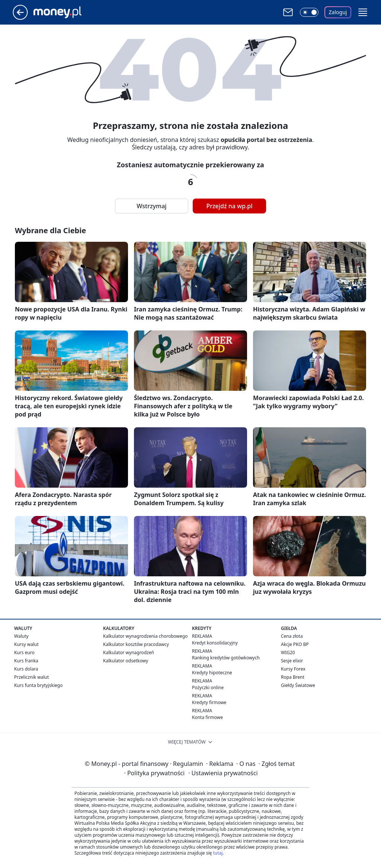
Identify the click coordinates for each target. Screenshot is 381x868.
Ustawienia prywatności (223, 773)
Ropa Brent (293, 677)
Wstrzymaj (151, 206)
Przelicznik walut (31, 677)
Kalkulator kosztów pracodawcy (136, 644)
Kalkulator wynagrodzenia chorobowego (145, 636)
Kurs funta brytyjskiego (38, 685)
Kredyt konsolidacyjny (215, 643)
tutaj (218, 853)
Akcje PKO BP (295, 644)
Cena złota (292, 636)
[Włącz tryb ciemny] (309, 12)
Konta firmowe (207, 717)
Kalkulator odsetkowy (126, 661)
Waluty (21, 636)
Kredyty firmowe (209, 702)
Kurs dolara (26, 669)
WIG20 (288, 652)
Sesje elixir (292, 661)
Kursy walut (26, 644)
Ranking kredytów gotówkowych (226, 658)
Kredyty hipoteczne (212, 673)
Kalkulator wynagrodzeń (129, 652)
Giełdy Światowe (298, 685)
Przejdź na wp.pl (229, 206)
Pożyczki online (208, 688)
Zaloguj (338, 12)
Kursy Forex (293, 669)
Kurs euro (24, 652)
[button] (363, 12)
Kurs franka (26, 661)
